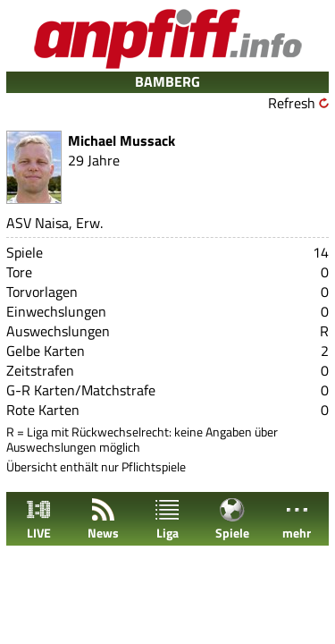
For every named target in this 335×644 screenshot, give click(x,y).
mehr (297, 519)
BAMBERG (167, 81)
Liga (167, 519)
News (103, 519)
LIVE (38, 519)
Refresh (292, 103)
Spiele (232, 519)
